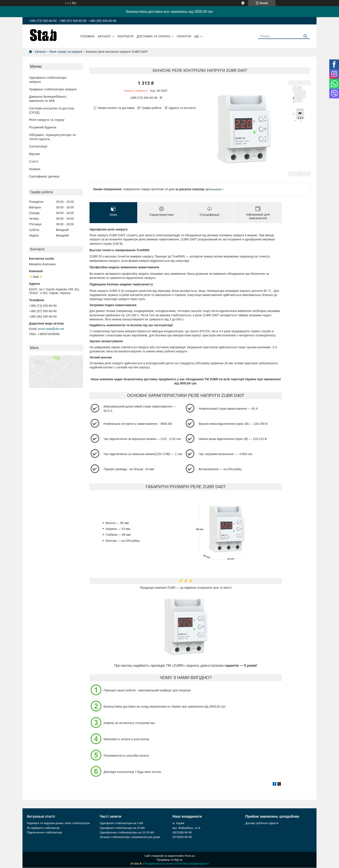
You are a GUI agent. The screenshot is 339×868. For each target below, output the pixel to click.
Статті (34, 161)
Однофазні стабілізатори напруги (48, 80)
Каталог (104, 36)
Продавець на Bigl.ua (169, 860)
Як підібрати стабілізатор (43, 828)
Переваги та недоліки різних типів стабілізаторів (58, 823)
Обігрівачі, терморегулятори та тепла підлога (52, 137)
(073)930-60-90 (182, 837)
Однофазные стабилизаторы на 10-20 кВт (127, 833)
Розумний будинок (43, 127)
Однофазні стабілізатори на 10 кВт (122, 828)
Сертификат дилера (44, 176)
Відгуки (34, 154)
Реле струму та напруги (66, 52)
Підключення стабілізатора (44, 833)
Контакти (126, 36)
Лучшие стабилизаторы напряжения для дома (130, 837)
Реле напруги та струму (47, 120)
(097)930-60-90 (182, 833)
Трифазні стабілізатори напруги (53, 89)
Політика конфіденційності (193, 864)
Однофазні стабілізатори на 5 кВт (122, 823)
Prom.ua (190, 856)
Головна (87, 36)
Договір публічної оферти (262, 823)
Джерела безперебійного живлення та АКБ (48, 99)
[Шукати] (305, 36)
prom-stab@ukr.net (51, 329)
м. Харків (178, 823)
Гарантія (184, 36)
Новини (35, 169)
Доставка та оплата (153, 36)
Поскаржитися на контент (159, 864)
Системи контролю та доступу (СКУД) (52, 110)
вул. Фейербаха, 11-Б (186, 828)
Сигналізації (38, 146)
